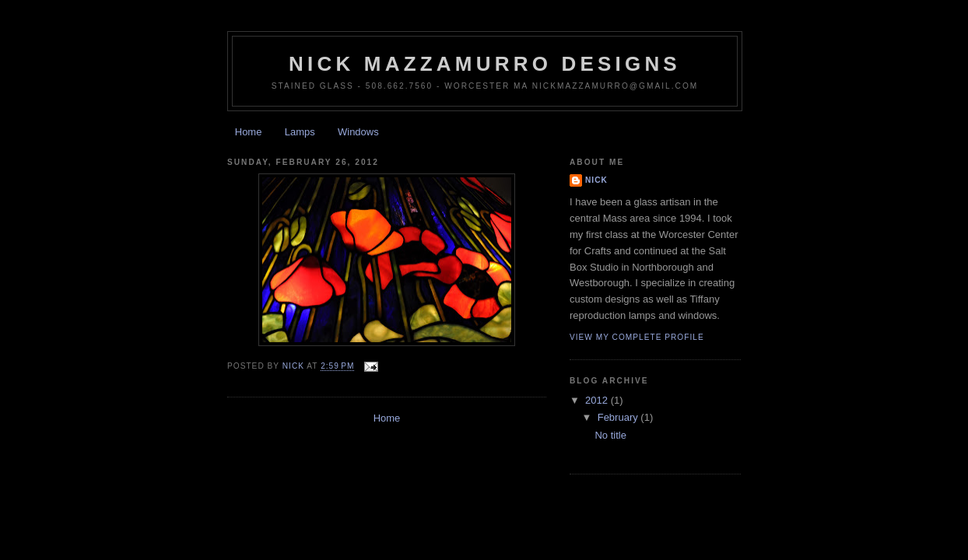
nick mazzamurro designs (485, 64)
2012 (598, 400)
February (619, 417)
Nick (596, 180)
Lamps (300, 132)
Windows (358, 132)
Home (249, 132)
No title (610, 435)
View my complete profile (637, 337)
